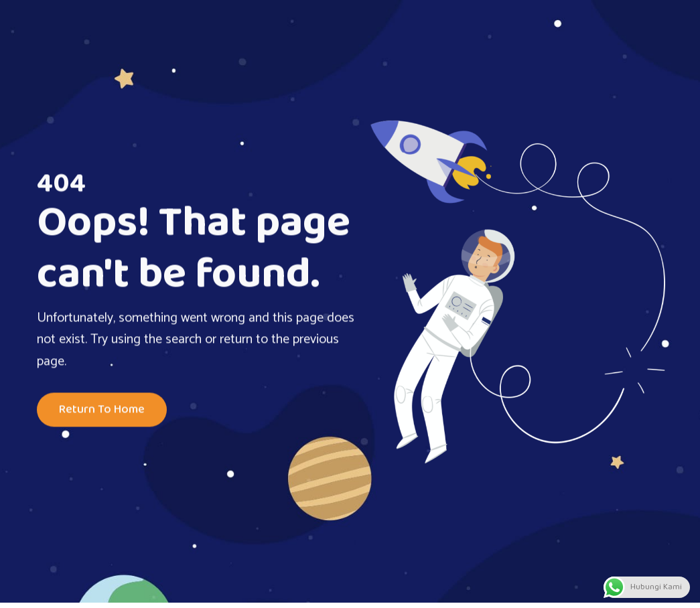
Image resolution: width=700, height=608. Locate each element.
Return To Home (102, 410)
